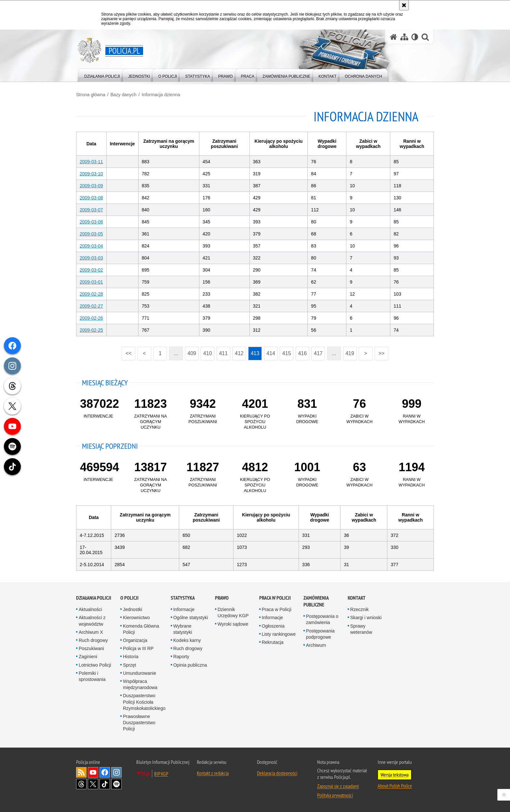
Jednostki (133, 609)
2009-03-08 (91, 198)
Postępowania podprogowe (320, 634)
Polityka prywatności (335, 795)
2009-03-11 (91, 162)
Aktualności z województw (92, 621)
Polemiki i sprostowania (92, 676)
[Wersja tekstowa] (415, 37)
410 (208, 353)
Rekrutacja (273, 642)
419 (350, 353)
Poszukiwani (91, 648)
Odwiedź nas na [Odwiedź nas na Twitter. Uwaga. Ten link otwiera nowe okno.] (93, 784)
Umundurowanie (140, 673)
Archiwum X (91, 632)
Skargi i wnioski (366, 618)
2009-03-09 (91, 186)
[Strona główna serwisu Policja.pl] (394, 37)
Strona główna (91, 95)
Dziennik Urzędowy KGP (233, 612)
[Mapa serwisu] (404, 37)
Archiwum (316, 645)
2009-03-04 (91, 246)
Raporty (181, 657)
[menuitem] (102, 75)
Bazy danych (123, 95)
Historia (131, 657)
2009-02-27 (91, 306)
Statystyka (183, 598)
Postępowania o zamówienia (322, 619)
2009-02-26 (91, 318)
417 (318, 353)
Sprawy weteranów (361, 629)
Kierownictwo (136, 618)
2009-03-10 (91, 174)
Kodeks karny (187, 640)
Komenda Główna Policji (141, 629)
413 (255, 353)
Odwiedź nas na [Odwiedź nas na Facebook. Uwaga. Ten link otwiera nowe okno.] (105, 772)
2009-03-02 (91, 270)
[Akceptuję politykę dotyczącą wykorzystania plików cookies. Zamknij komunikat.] (404, 5)
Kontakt (357, 598)
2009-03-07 (91, 210)
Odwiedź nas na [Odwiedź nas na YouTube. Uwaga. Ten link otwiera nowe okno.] (93, 772)
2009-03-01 (91, 282)
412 (239, 353)
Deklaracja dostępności (277, 773)
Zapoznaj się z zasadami (338, 786)
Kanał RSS (81, 772)
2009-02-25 (91, 330)
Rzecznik (360, 609)
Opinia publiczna (190, 665)
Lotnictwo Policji (95, 665)
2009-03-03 (91, 258)
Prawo (222, 598)
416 (302, 353)
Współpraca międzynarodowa (140, 684)
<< (127, 351)
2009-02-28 (91, 294)
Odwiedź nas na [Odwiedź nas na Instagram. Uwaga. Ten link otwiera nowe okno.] (116, 772)
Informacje (184, 609)
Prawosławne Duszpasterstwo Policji (139, 723)
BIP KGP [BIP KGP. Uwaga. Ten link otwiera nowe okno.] (161, 774)
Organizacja (135, 640)
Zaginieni (88, 657)
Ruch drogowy (93, 640)
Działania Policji (94, 598)
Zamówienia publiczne (316, 601)
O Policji (129, 598)
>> (380, 351)
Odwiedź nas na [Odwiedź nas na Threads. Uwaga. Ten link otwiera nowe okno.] (81, 784)
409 (192, 353)
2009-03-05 (91, 234)
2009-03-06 (91, 222)
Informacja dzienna (161, 95)
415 (287, 353)
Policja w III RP (138, 648)
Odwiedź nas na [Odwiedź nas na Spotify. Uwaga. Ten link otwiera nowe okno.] (116, 784)
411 (223, 353)
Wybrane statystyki (183, 629)
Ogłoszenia (273, 626)
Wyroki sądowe (233, 624)
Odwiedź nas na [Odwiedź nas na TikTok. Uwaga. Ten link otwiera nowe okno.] (105, 784)
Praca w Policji (275, 598)
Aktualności (90, 609)
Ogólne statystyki (191, 618)
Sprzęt (129, 665)
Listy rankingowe (279, 634)
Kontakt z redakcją (213, 773)
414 (271, 353)
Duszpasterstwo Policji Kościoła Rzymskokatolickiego (144, 702)
